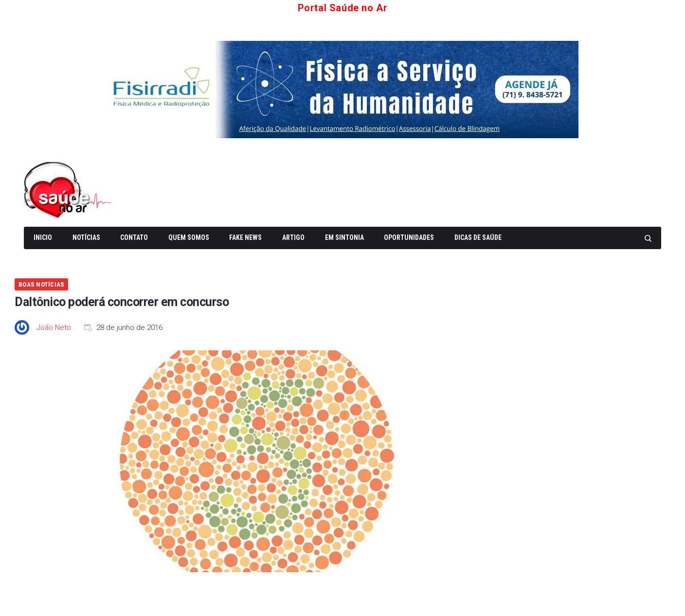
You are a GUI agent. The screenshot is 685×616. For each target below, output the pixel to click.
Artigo (293, 237)
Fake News (245, 237)
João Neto (54, 327)
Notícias (86, 237)
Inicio (43, 237)
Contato (134, 237)
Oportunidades (409, 237)
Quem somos (189, 237)
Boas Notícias (41, 284)
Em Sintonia (344, 237)
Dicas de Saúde (478, 237)
